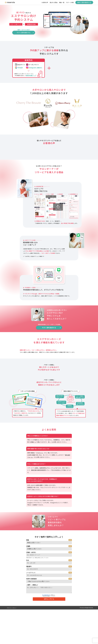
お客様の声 (45, 2)
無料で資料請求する (84, 2)
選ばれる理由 (54, 2)
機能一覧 (62, 2)
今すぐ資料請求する (24, 33)
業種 (28, 626)
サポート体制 (70, 2)
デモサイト (40, 538)
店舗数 (28, 632)
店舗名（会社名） (31, 638)
